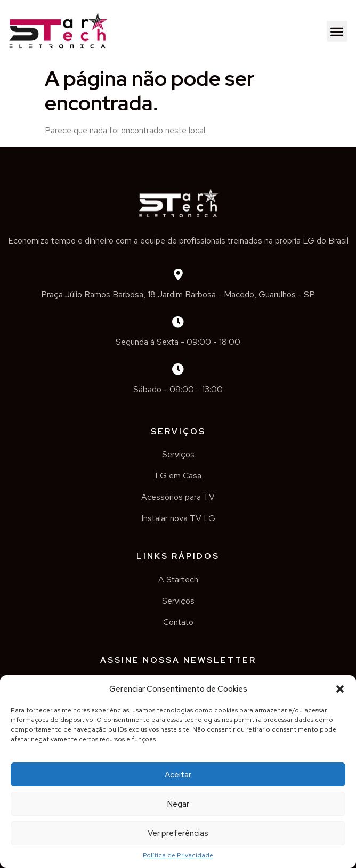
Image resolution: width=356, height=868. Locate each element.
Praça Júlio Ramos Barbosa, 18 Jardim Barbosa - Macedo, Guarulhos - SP (178, 294)
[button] (340, 689)
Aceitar (178, 775)
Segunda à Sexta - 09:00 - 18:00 (178, 342)
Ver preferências (178, 833)
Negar (178, 804)
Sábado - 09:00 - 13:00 (178, 389)
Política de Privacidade (178, 855)
